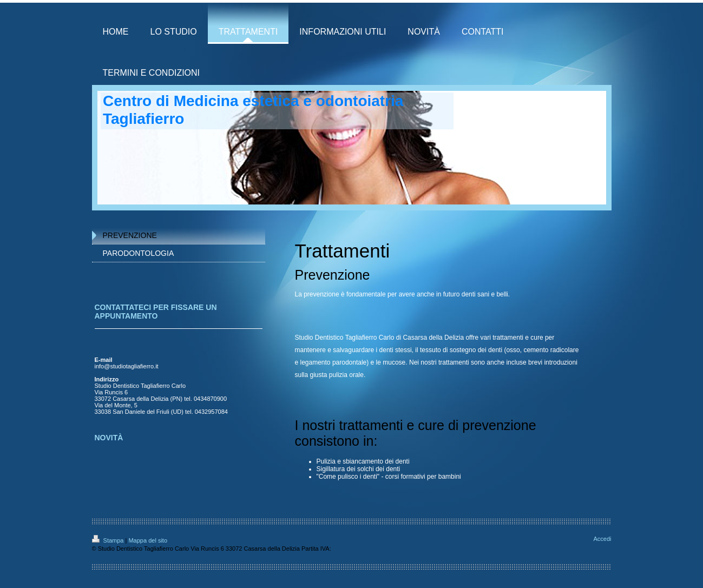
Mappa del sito (148, 540)
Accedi (602, 539)
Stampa (109, 540)
